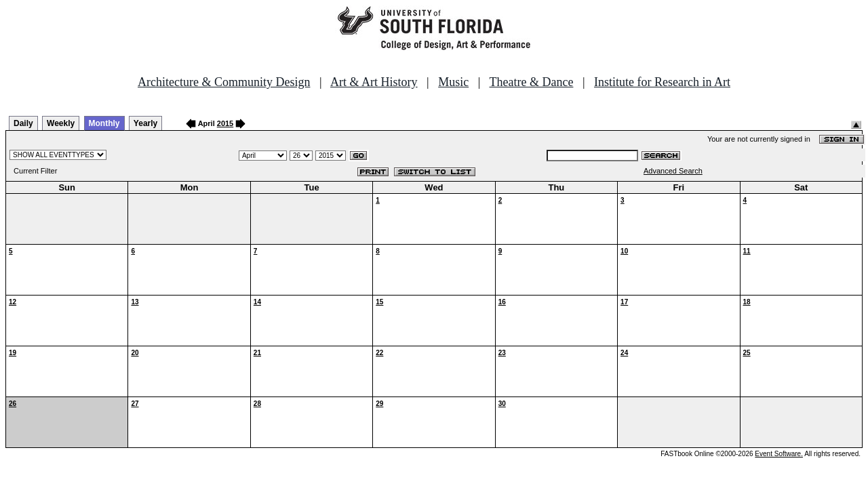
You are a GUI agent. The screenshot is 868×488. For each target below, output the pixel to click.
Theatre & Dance (531, 82)
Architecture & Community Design (224, 82)
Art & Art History (374, 82)
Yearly (145, 123)
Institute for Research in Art (662, 82)
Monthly (104, 123)
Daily (23, 123)
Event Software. (779, 454)
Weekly (61, 123)
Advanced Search (673, 171)
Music (453, 82)
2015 (225, 123)
